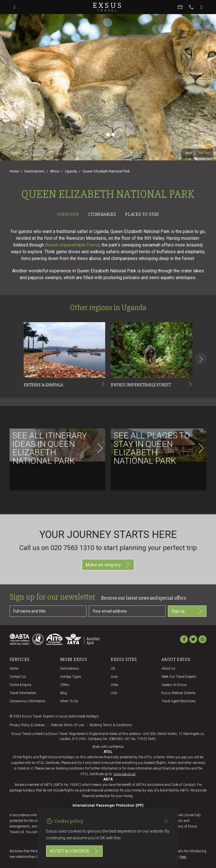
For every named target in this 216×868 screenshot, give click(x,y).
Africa (55, 171)
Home (14, 171)
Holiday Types (71, 677)
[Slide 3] (113, 134)
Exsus (108, 7)
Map (189, 153)
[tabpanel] (108, 366)
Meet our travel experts (179, 677)
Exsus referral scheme (178, 693)
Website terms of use (67, 725)
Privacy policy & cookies (27, 725)
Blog (64, 693)
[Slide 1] (103, 134)
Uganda (71, 171)
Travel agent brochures (179, 701)
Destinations (34, 171)
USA (114, 693)
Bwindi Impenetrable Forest (72, 245)
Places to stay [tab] (142, 214)
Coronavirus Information (28, 701)
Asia (114, 677)
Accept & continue (74, 851)
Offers (65, 685)
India (114, 685)
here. (183, 857)
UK (113, 669)
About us (168, 669)
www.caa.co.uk (125, 774)
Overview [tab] (68, 214)
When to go (69, 701)
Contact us (18, 677)
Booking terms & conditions (111, 725)
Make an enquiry (108, 565)
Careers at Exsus (174, 685)
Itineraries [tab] (102, 214)
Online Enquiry (21, 685)
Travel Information (23, 693)
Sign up (187, 611)
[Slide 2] (108, 134)
